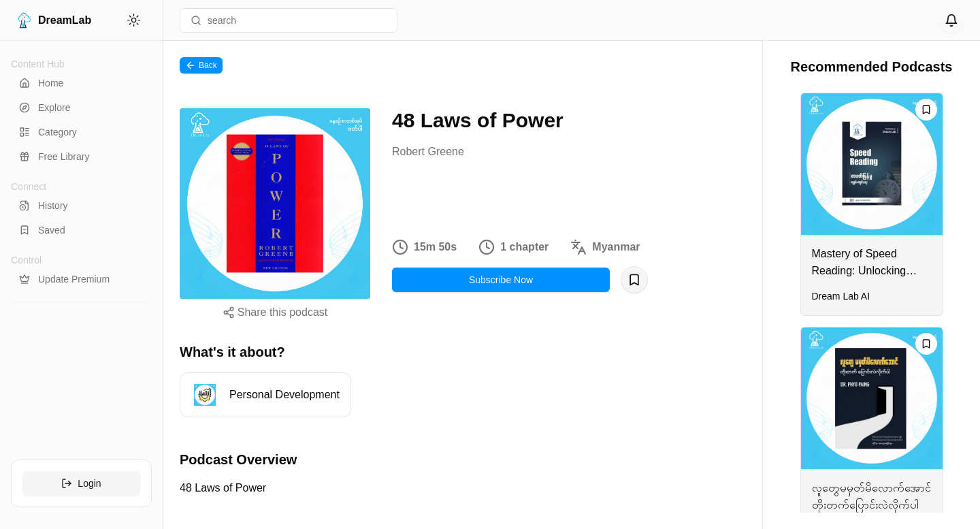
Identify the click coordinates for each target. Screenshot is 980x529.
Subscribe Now (501, 280)
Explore (45, 108)
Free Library (54, 157)
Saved (42, 230)
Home (41, 83)
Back (201, 65)
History (44, 206)
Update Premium (64, 279)
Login (81, 483)
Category (48, 132)
